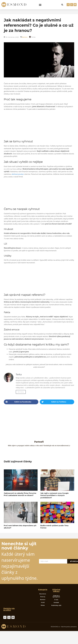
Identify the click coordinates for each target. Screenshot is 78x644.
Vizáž (43, 602)
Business (43, 594)
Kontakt (56, 602)
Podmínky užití (56, 605)
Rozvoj (43, 597)
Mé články (21, 392)
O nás (56, 600)
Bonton (25, 37)
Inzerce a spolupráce (56, 596)
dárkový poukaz (18, 174)
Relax (43, 605)
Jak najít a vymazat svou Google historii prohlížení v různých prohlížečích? (54, 495)
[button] (40, 5)
